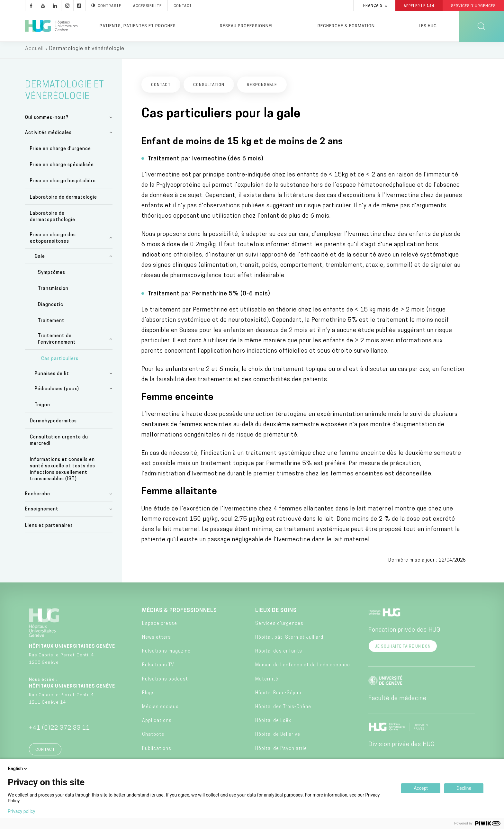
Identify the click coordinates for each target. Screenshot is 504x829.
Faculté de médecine (397, 701)
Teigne (42, 408)
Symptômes (52, 275)
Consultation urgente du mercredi (59, 443)
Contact (45, 752)
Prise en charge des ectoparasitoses (53, 241)
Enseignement (42, 512)
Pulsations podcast (165, 682)
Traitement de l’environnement (57, 342)
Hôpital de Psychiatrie (281, 751)
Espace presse (160, 626)
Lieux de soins (276, 613)
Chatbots (153, 738)
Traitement (51, 324)
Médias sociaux (160, 710)
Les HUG (428, 26)
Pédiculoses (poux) (57, 392)
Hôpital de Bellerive (278, 738)
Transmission (53, 292)
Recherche (38, 497)
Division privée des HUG (401, 747)
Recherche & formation (346, 26)
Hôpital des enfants (279, 654)
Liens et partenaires (49, 528)
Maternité (267, 682)
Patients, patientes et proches (138, 26)
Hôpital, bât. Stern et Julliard (289, 640)
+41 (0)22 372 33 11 (59, 731)
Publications (157, 751)
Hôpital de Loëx (273, 724)
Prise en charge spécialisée (62, 168)
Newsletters (157, 640)
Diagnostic (51, 308)
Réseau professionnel (247, 26)
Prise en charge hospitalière (63, 184)
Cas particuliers (60, 361)
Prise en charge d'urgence (60, 152)
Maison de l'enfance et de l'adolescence (303, 668)
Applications (157, 724)
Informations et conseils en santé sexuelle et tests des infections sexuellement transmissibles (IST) (63, 472)
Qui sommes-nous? (47, 120)
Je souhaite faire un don (403, 649)
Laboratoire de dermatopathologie (53, 219)
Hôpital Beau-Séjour (279, 696)
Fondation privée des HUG (404, 633)
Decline (464, 788)
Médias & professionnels (180, 613)
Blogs (148, 696)
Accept (421, 788)
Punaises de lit (52, 377)
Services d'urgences (279, 626)
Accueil (34, 51)
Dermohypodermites (53, 424)
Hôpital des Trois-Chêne (283, 710)
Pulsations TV (158, 668)
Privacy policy (21, 811)
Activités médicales (48, 135)
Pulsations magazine (166, 654)
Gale (40, 259)
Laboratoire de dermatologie (63, 200)
